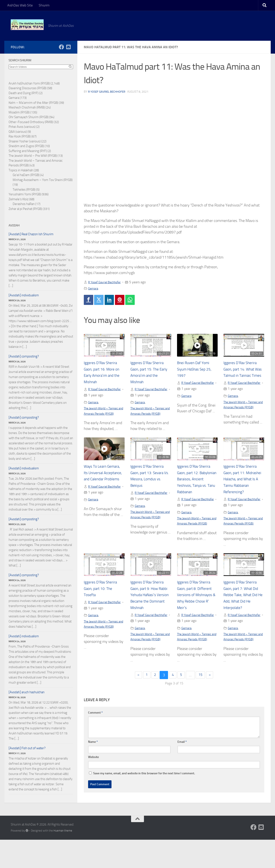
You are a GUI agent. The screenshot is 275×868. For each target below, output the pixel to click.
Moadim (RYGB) (19, 112)
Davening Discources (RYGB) (27, 88)
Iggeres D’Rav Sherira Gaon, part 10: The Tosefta (103, 607)
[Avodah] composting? (24, 356)
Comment (95, 744)
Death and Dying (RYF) (24, 93)
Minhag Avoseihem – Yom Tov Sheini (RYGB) (43, 180)
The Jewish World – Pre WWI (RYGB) (33, 156)
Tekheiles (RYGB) (24, 190)
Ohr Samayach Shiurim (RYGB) (29, 117)
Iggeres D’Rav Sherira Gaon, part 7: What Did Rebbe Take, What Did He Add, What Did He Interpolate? (243, 614)
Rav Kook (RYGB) (20, 136)
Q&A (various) (18, 132)
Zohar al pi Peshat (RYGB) (25, 209)
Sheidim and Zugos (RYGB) (26, 146)
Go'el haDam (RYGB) (26, 175)
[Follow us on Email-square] (68, 47)
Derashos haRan (24, 204)
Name (93, 773)
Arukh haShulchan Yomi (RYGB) (29, 83)
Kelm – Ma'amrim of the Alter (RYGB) (33, 103)
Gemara (94, 288)
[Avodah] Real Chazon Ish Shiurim (31, 234)
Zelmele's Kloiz (19, 199)
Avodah (14, 225)
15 (202, 706)
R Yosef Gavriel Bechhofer (108, 92)
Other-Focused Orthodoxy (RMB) (31, 122)
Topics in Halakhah (21, 170)
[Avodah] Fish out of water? (27, 748)
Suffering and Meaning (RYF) (28, 151)
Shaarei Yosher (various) (25, 141)
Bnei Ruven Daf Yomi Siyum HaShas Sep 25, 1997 (197, 370)
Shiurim (44, 5)
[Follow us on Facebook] (61, 47)
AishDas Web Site (20, 5)
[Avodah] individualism (24, 295)
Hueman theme (63, 859)
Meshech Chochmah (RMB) (27, 107)
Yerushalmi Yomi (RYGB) (25, 194)
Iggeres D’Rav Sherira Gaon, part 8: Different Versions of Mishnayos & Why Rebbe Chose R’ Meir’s (197, 614)
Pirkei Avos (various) (22, 127)
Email (182, 773)
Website (93, 788)
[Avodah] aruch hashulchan (27, 692)
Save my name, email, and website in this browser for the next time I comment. (144, 804)
